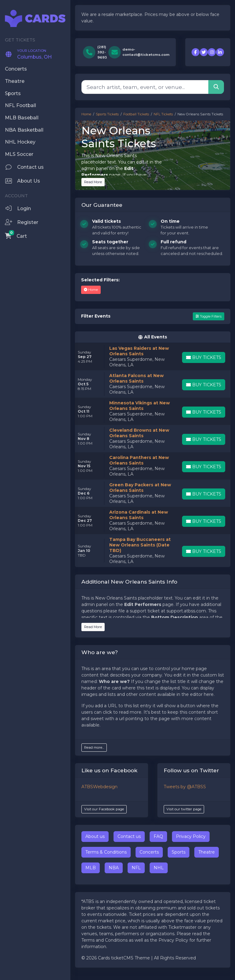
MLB (91, 868)
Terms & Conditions (106, 852)
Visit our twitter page (184, 809)
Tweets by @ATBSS (185, 787)
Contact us (129, 836)
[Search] (145, 87)
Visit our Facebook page (104, 809)
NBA (114, 868)
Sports (179, 852)
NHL (159, 868)
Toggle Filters (209, 316)
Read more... (94, 747)
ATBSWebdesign (99, 787)
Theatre (207, 852)
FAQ (158, 836)
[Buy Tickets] (203, 357)
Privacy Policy (191, 836)
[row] (153, 357)
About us (95, 836)
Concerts (149, 852)
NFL (136, 868)
